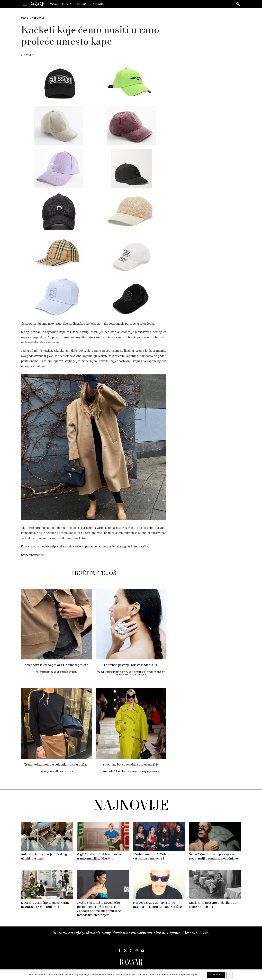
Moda (53, 4)
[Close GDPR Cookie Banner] (229, 975)
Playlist (101, 4)
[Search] (238, 4)
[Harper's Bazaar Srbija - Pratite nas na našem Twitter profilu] (125, 951)
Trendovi (38, 18)
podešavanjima (190, 975)
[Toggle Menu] (25, 4)
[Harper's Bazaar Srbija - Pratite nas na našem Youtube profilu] (143, 951)
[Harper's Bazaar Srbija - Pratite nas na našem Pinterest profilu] (131, 951)
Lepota (67, 4)
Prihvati (216, 975)
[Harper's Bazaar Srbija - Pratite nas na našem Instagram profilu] (137, 951)
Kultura (82, 4)
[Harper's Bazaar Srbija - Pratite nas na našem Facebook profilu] (120, 951)
